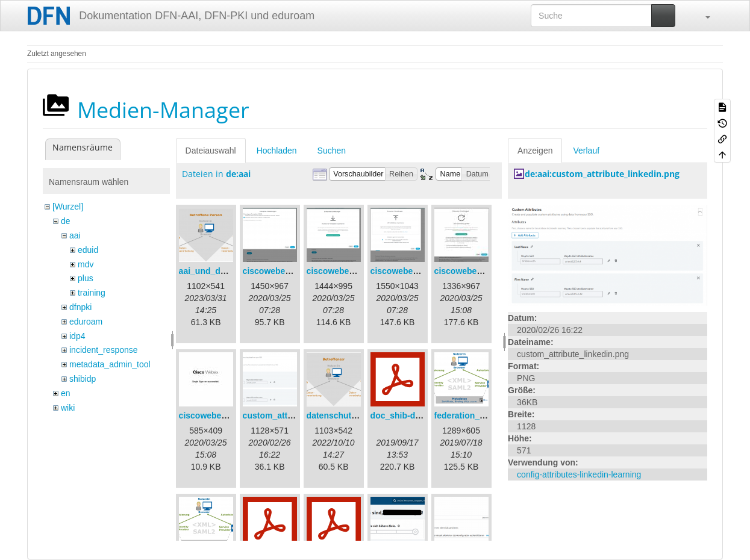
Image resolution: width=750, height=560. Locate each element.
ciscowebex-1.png (279, 271)
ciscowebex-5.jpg (214, 415)
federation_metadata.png (484, 415)
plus (86, 278)
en (66, 393)
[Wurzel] (68, 207)
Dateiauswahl (211, 151)
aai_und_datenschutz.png (231, 271)
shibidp (83, 379)
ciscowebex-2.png (343, 271)
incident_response (104, 350)
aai (75, 235)
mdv (86, 264)
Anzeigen (535, 151)
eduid (88, 250)
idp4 (77, 336)
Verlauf (586, 151)
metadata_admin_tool (110, 364)
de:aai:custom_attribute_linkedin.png (602, 174)
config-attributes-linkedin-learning (579, 474)
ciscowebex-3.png (407, 271)
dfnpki (80, 307)
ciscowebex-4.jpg (469, 271)
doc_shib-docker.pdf (412, 415)
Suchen (332, 151)
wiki (68, 408)
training (92, 293)
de (66, 221)
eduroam (86, 322)
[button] (702, 16)
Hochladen (277, 151)
